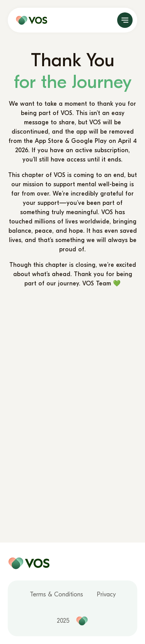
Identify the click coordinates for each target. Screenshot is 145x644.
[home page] (30, 20)
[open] (125, 20)
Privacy (106, 594)
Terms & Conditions (56, 594)
